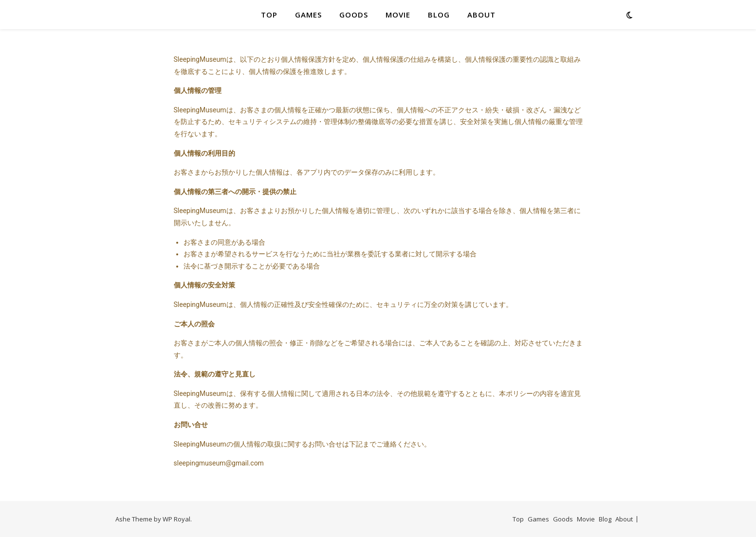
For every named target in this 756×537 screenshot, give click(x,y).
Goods (354, 15)
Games (308, 15)
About (481, 15)
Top (269, 15)
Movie (398, 15)
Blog (439, 15)
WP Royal (176, 519)
